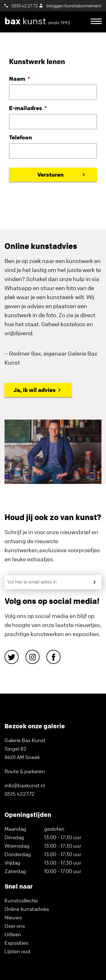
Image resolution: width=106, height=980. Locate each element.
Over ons (15, 926)
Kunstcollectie (21, 900)
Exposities (16, 943)
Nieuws (13, 917)
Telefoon (20, 137)
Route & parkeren (25, 771)
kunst (37, 21)
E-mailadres (28, 108)
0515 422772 (20, 794)
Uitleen (13, 934)
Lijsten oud (17, 951)
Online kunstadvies (27, 909)
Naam (20, 79)
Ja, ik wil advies (34, 390)
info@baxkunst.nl (25, 785)
